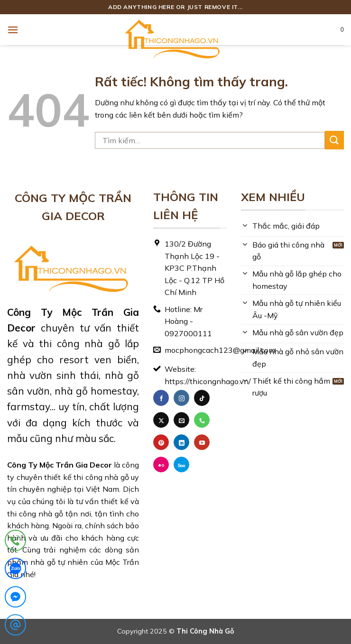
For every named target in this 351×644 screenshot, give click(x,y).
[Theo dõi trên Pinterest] (161, 442)
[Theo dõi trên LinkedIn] (181, 442)
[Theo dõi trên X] (161, 420)
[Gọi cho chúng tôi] (202, 420)
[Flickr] (161, 465)
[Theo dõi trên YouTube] (202, 442)
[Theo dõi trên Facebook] (161, 398)
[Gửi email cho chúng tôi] (181, 420)
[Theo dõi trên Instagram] (181, 398)
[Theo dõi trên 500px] (181, 465)
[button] (13, 30)
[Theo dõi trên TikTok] (202, 398)
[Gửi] (334, 140)
